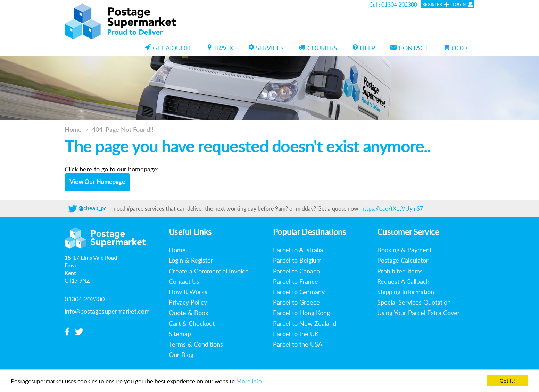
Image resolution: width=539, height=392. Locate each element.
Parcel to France (296, 281)
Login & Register (191, 260)
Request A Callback (403, 281)
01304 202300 (85, 299)
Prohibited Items (400, 271)
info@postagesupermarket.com (107, 311)
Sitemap (180, 334)
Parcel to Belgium (297, 260)
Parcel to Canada (296, 271)
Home (73, 129)
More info (249, 381)
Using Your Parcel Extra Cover (418, 313)
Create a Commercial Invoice (209, 271)
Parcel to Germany (299, 292)
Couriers (318, 48)
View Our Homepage (97, 182)
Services (266, 48)
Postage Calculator (403, 260)
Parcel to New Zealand (305, 323)
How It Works (188, 292)
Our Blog (181, 355)
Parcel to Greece (296, 302)
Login (459, 5)
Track (221, 48)
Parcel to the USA (298, 344)
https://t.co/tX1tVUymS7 (392, 208)
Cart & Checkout (192, 323)
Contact (409, 48)
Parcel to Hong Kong (301, 313)
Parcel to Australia (298, 250)
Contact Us (184, 281)
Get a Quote (169, 48)
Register (432, 5)
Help (364, 48)
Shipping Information (406, 292)
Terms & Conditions (196, 344)
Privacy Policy (188, 302)
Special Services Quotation (414, 302)
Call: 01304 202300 (393, 5)
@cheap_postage (99, 208)
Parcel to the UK (296, 334)
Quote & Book (189, 313)
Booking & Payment (404, 250)
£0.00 (455, 48)
